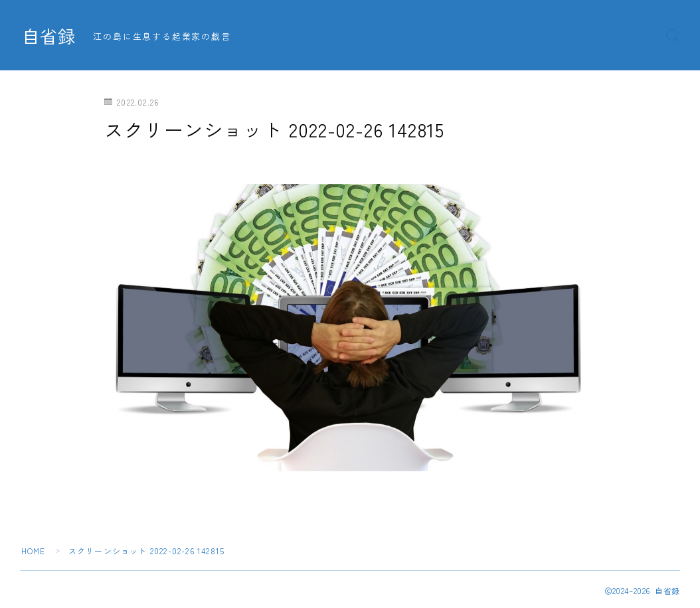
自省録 (50, 36)
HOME (34, 551)
